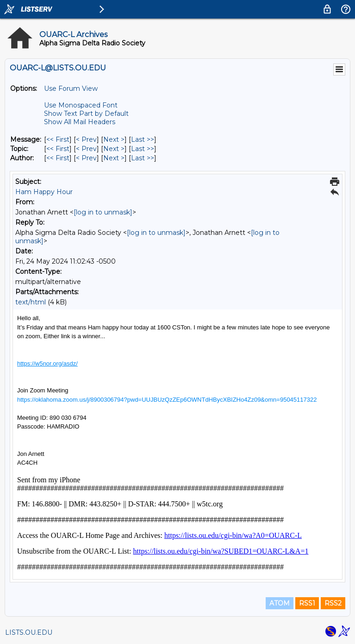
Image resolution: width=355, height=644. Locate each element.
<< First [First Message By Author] (58, 158)
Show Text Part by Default (86, 114)
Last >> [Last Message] (143, 139)
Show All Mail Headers (80, 122)
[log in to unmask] (103, 212)
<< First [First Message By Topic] (58, 149)
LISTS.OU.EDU (29, 632)
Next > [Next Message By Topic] (114, 149)
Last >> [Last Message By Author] (143, 158)
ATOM (280, 603)
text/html (31, 302)
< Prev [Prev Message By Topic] (86, 149)
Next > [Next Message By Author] (114, 158)
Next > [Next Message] (114, 139)
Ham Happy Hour (44, 192)
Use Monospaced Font (81, 105)
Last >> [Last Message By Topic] (143, 149)
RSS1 (307, 603)
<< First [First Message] (58, 139)
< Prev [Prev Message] (86, 139)
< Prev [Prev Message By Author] (86, 158)
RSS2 (333, 603)
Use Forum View (71, 88)
